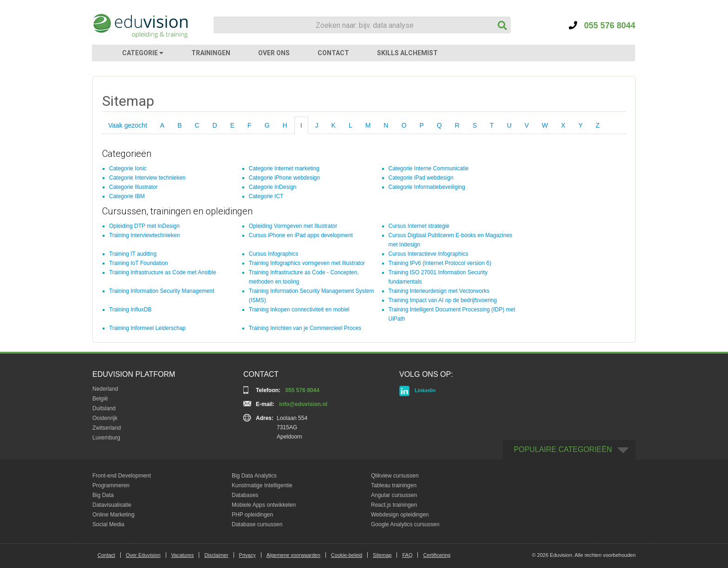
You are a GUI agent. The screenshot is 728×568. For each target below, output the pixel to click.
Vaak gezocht (128, 125)
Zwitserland (107, 428)
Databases (245, 495)
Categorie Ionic (128, 168)
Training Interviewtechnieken (144, 235)
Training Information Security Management (162, 291)
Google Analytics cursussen (405, 524)
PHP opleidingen (252, 515)
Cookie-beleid (347, 555)
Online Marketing (114, 515)
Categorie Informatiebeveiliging (427, 187)
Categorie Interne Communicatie (429, 168)
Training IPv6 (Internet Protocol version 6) (440, 263)
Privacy (247, 555)
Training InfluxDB (130, 310)
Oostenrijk (105, 418)
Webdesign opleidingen (400, 515)
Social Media (108, 524)
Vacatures (183, 555)
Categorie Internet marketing (284, 168)
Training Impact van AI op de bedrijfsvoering (443, 300)
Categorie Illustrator (133, 187)
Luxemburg (106, 438)
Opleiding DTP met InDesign (144, 226)
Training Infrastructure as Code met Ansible (162, 272)
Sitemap (382, 555)
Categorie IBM (127, 196)
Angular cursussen (394, 495)
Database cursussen (257, 524)
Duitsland (104, 408)
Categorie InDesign (273, 187)
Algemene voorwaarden (293, 555)
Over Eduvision (143, 555)
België (100, 399)
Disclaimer (216, 555)
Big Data (103, 495)
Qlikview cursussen (395, 476)
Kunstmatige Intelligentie (262, 485)
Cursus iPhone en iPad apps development (301, 235)
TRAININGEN (211, 53)
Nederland (105, 389)
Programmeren (111, 485)
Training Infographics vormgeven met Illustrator (307, 263)
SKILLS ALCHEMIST (407, 53)
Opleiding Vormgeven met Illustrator (293, 226)
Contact (106, 555)
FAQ (407, 555)
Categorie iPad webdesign (421, 178)
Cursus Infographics (274, 254)
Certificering (437, 555)
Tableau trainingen (394, 485)
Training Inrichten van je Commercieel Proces (305, 328)
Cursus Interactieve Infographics (429, 254)
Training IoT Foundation (139, 263)
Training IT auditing (133, 254)
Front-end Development (122, 476)
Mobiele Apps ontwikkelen (264, 505)
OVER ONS (274, 53)
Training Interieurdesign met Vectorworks (439, 291)
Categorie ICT (266, 196)
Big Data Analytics (254, 476)
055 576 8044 (602, 26)
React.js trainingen (394, 505)
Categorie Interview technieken (147, 178)
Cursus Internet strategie (419, 226)
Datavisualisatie (112, 505)
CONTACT (333, 53)
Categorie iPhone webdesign (284, 178)
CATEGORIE (143, 53)
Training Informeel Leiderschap (147, 328)
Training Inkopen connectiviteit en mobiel (299, 310)
